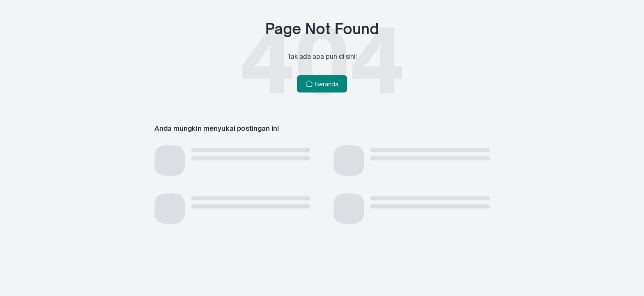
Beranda (322, 84)
